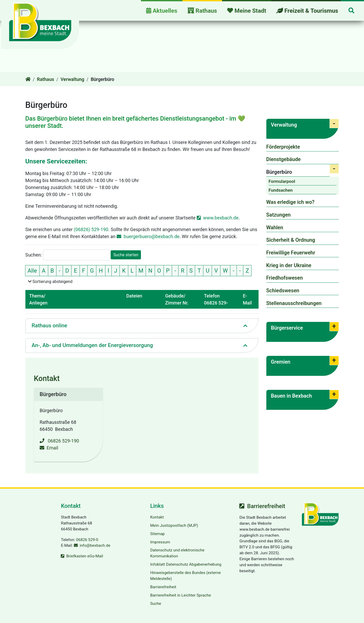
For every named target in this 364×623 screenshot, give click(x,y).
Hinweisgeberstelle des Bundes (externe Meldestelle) (185, 576)
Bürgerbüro (279, 172)
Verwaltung (73, 79)
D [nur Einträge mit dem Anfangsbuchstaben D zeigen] (67, 270)
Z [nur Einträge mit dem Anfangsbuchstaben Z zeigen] (247, 270)
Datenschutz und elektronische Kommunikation (177, 553)
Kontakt (157, 517)
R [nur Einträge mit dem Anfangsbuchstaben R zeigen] (183, 270)
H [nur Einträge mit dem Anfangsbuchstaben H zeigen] (101, 270)
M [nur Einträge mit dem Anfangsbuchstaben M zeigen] (141, 270)
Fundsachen (281, 190)
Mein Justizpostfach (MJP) (174, 525)
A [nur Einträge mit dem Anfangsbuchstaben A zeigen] (44, 270)
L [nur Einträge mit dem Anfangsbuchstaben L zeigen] (132, 270)
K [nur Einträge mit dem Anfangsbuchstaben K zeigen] (124, 270)
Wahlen (275, 228)
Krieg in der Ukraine (289, 265)
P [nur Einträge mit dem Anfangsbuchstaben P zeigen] (168, 270)
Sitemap (158, 534)
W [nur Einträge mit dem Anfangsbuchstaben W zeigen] (225, 270)
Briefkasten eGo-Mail (85, 556)
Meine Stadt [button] (247, 11)
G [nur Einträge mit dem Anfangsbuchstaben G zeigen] (92, 270)
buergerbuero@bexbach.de (151, 236)
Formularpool (282, 181)
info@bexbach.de (95, 545)
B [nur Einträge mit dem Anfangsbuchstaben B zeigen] (52, 270)
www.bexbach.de (221, 217)
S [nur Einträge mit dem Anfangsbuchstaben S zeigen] (191, 270)
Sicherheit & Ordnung (291, 240)
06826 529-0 (87, 539)
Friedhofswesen (285, 278)
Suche (156, 604)
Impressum (160, 542)
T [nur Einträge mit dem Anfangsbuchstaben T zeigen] (199, 270)
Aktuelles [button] (162, 11)
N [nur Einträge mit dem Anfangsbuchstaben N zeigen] (150, 270)
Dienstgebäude (284, 159)
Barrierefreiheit (163, 587)
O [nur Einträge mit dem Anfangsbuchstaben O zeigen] (159, 270)
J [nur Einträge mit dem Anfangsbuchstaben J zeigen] (116, 270)
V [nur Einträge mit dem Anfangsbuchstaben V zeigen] (216, 270)
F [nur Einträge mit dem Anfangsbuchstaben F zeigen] (84, 270)
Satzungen (279, 215)
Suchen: (34, 255)
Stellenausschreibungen (294, 303)
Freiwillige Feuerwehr (291, 253)
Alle (34, 270)
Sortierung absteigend (52, 281)
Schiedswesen (283, 291)
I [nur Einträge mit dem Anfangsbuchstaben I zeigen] (109, 270)
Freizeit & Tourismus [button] (307, 11)
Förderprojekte (283, 147)
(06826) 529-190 (91, 229)
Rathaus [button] (202, 11)
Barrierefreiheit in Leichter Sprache (181, 595)
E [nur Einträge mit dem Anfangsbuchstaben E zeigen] (75, 270)
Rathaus (46, 79)
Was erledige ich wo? (290, 202)
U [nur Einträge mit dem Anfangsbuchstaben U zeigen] (208, 270)
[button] (351, 11)
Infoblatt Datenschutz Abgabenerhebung (186, 564)
